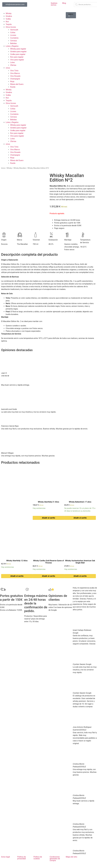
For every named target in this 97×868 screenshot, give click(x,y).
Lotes (12, 62)
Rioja (12, 81)
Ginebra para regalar (18, 52)
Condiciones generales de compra (55, 859)
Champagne (15, 79)
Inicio (3, 168)
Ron (7, 22)
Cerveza (13, 41)
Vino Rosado (15, 76)
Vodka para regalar (18, 54)
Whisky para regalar (18, 49)
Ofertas (13, 65)
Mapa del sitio (71, 857)
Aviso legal (6, 857)
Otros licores (11, 27)
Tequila (9, 24)
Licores (13, 35)
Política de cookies (38, 858)
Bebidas (13, 43)
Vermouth (14, 30)
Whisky (9, 13)
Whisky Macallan (20, 168)
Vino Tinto (14, 71)
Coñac (13, 32)
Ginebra (9, 16)
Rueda (13, 87)
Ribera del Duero (17, 84)
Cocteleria (14, 38)
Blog (64, 3)
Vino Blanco (15, 73)
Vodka (8, 19)
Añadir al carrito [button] (49, 518)
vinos (8, 68)
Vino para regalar (17, 60)
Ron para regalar (17, 57)
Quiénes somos (54, 4)
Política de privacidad (22, 858)
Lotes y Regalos (12, 46)
